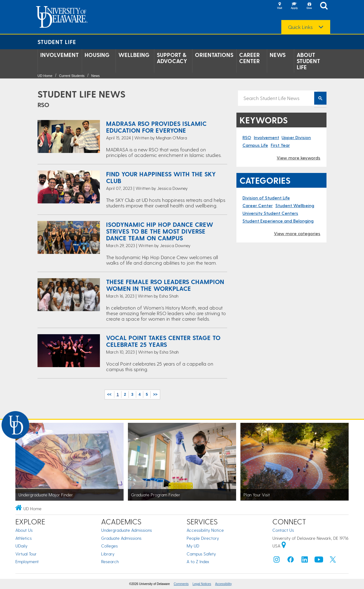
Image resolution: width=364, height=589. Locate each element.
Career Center (249, 58)
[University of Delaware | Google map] (284, 546)
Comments (181, 584)
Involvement (59, 55)
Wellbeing (134, 55)
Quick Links (300, 27)
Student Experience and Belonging (278, 221)
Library (108, 554)
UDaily (21, 546)
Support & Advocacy (172, 58)
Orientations (214, 55)
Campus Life (255, 145)
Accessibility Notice (205, 530)
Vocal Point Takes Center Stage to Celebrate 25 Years (163, 341)
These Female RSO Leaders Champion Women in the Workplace (165, 285)
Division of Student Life (266, 198)
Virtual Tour (26, 554)
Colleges (109, 546)
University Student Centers (270, 213)
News (278, 55)
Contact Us (283, 530)
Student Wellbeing (295, 205)
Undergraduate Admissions (127, 530)
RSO (247, 137)
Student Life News (81, 94)
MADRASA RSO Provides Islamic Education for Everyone (156, 127)
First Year (280, 145)
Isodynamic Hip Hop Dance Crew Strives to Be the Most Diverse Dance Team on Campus (160, 231)
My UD (193, 546)
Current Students (72, 76)
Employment (27, 561)
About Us (24, 530)
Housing (97, 55)
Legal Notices (202, 584)
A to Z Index (198, 561)
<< (109, 395)
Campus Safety (201, 554)
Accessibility (224, 584)
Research (110, 561)
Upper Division (296, 137)
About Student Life (308, 61)
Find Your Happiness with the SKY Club (161, 177)
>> (155, 395)
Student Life (57, 42)
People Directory (203, 538)
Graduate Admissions (121, 538)
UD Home (45, 76)
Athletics (24, 538)
